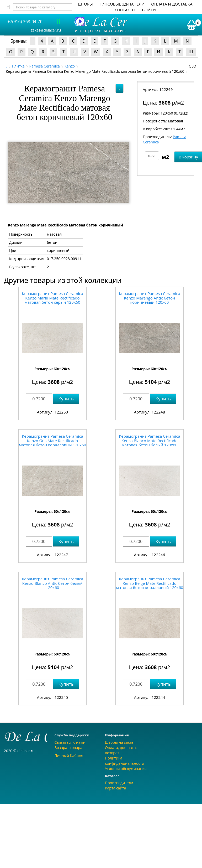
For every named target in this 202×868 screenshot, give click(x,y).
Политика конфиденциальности (124, 761)
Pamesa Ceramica (44, 66)
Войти (149, 10)
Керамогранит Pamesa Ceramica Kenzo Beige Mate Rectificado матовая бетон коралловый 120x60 (150, 583)
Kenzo (70, 66)
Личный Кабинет (70, 755)
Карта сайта (116, 788)
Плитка (18, 66)
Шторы (85, 4)
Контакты (125, 10)
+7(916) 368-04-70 (25, 22)
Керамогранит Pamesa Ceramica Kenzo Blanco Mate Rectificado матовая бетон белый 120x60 (150, 440)
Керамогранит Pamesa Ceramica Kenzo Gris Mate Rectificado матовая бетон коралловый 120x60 (52, 440)
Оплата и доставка (172, 4)
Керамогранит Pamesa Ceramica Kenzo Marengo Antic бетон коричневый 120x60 (150, 298)
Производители (119, 783)
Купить (66, 399)
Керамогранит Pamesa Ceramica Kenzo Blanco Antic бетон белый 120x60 (52, 583)
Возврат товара (68, 748)
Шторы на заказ (119, 742)
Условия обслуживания (126, 769)
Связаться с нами (70, 742)
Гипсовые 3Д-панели (122, 4)
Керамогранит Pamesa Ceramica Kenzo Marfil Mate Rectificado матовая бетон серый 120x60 (52, 298)
